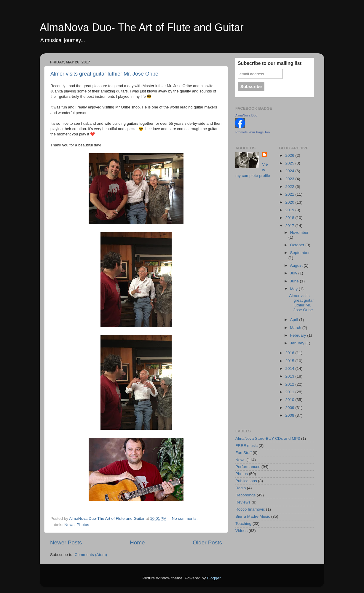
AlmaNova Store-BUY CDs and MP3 (268, 438)
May (294, 289)
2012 (290, 384)
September (300, 253)
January (298, 343)
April (295, 320)
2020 (290, 202)
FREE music (246, 446)
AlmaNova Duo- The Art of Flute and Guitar (142, 27)
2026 (290, 155)
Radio (241, 488)
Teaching (243, 524)
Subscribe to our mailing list (270, 63)
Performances (248, 467)
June (295, 281)
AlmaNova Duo (246, 115)
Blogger (214, 578)
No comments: (185, 518)
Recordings (245, 495)
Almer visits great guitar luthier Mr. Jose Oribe (104, 74)
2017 (290, 226)
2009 (290, 408)
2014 (290, 369)
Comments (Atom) (91, 555)
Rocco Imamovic (250, 509)
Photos (83, 525)
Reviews (243, 502)
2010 (290, 400)
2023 (290, 179)
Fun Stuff (244, 453)
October (298, 245)
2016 (290, 353)
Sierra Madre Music (253, 516)
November (299, 232)
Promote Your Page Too (253, 132)
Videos (241, 531)
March (296, 328)
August (297, 265)
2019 (290, 210)
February (299, 335)
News (69, 525)
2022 (290, 187)
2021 (290, 194)
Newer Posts (66, 542)
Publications (246, 481)
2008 (290, 415)
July (294, 273)
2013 (290, 376)
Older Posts (207, 542)
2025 (290, 163)
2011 (290, 392)
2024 (290, 171)
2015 (290, 361)
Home (137, 542)
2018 (290, 218)
